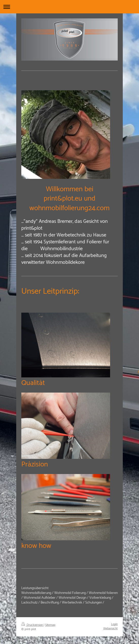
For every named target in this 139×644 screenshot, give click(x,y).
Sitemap (50, 625)
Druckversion (32, 625)
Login (114, 624)
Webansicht (110, 628)
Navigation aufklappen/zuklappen (69, 7)
